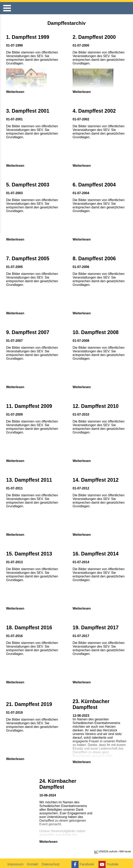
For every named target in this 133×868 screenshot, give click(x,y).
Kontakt (33, 862)
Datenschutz (52, 862)
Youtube (109, 862)
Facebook (83, 862)
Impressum (16, 862)
